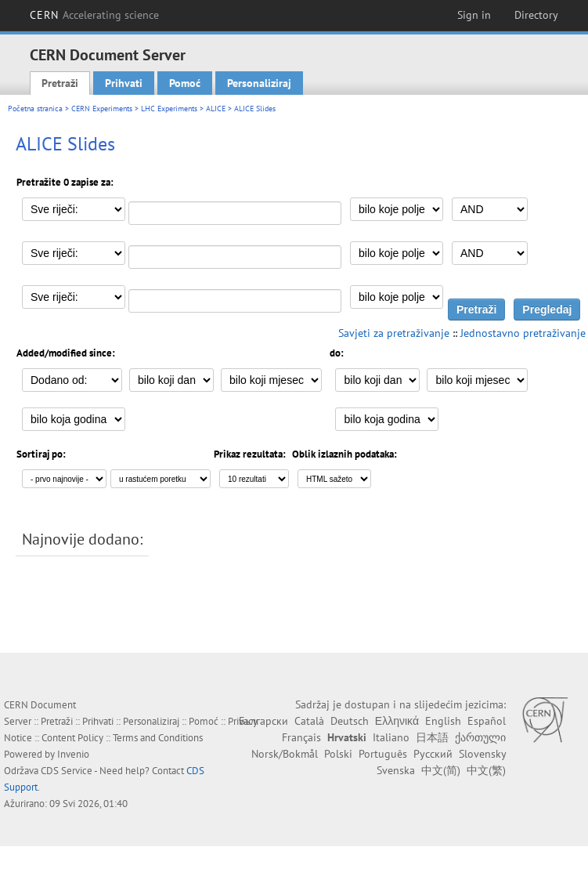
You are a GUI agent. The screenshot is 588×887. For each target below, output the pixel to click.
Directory (536, 15)
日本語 (432, 737)
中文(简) (441, 770)
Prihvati (124, 83)
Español (487, 721)
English (443, 721)
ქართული (480, 737)
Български (263, 721)
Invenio (73, 754)
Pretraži (60, 83)
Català (309, 721)
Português (383, 754)
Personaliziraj (259, 83)
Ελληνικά (397, 721)
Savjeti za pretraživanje (394, 333)
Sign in (474, 15)
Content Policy (72, 738)
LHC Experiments (169, 109)
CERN (95, 15)
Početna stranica (35, 109)
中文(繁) (486, 770)
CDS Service (67, 771)
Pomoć (185, 83)
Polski (338, 754)
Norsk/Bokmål (285, 754)
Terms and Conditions (158, 738)
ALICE (216, 109)
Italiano (391, 737)
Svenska (396, 770)
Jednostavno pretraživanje (523, 333)
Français (301, 737)
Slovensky (482, 754)
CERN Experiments (102, 109)
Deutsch (350, 721)
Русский (433, 754)
